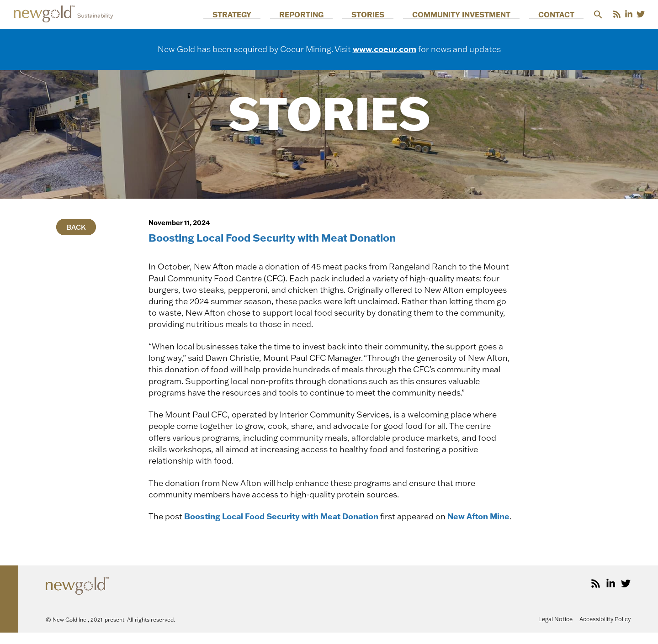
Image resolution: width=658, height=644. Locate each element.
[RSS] (617, 14)
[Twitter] (641, 14)
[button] (598, 14)
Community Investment (489, 15)
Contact (565, 15)
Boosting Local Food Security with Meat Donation (284, 516)
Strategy (314, 15)
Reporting (365, 15)
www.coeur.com (385, 49)
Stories (414, 15)
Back (76, 227)
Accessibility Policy (605, 630)
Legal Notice (555, 630)
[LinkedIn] (629, 14)
